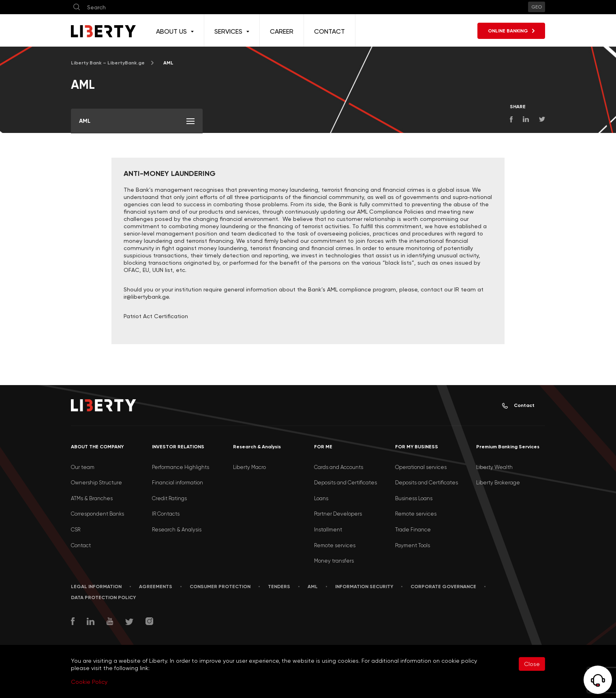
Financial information (178, 483)
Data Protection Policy (103, 597)
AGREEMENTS (156, 587)
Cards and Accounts (339, 467)
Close (532, 664)
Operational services (421, 467)
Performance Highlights (181, 467)
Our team (83, 467)
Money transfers (334, 561)
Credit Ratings (169, 498)
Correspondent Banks (97, 514)
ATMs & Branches (92, 498)
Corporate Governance (443, 587)
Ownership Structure (96, 483)
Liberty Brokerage (498, 483)
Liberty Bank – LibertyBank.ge (108, 63)
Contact (518, 406)
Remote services (335, 545)
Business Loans (414, 498)
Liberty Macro (249, 467)
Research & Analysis (177, 530)
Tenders (279, 587)
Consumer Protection (220, 587)
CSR (76, 530)
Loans (321, 498)
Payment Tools (413, 545)
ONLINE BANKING (511, 31)
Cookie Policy (89, 682)
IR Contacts (166, 514)
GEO (537, 7)
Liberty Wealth (494, 467)
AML (313, 587)
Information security (364, 587)
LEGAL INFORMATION (96, 587)
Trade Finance (413, 530)
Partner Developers (338, 514)
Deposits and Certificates (345, 483)
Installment (328, 530)
